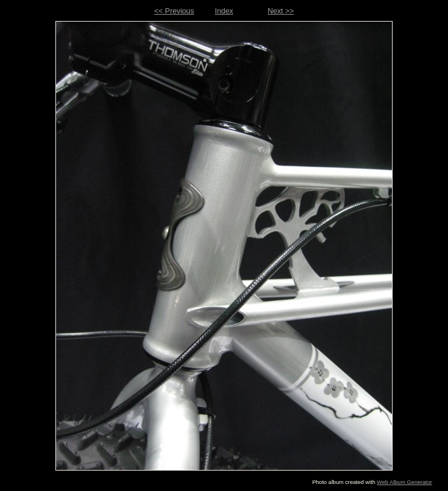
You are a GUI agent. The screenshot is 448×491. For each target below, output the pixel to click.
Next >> (281, 11)
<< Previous (174, 11)
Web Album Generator (405, 482)
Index (224, 11)
